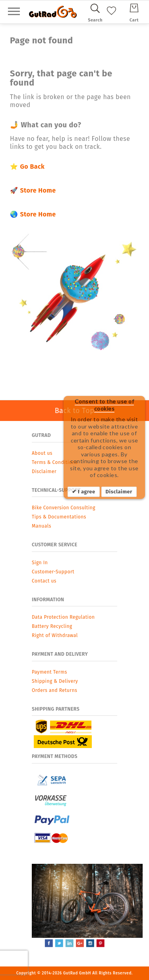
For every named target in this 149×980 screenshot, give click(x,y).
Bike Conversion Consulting (64, 508)
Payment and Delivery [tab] (60, 654)
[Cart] (134, 12)
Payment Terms (49, 672)
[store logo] (53, 12)
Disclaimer (119, 492)
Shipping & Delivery (55, 681)
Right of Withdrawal (55, 635)
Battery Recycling (52, 626)
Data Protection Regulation (63, 617)
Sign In (40, 563)
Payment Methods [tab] (55, 756)
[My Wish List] (111, 17)
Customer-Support (53, 572)
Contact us (44, 581)
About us (42, 453)
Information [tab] (48, 599)
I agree (86, 492)
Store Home (38, 190)
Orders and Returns (54, 690)
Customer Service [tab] (55, 545)
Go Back (32, 167)
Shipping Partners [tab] (56, 709)
